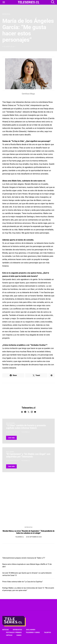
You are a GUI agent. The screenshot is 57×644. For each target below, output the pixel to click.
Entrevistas (6, 14)
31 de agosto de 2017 (9, 47)
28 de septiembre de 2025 (34, 537)
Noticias (5, 630)
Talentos (47, 632)
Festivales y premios (14, 632)
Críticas (9, 635)
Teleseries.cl (28, 408)
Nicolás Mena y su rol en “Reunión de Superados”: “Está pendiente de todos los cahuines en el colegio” (28, 532)
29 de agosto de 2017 (13, 432)
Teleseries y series (33, 632)
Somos (19, 635)
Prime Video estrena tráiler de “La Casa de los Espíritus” (23, 582)
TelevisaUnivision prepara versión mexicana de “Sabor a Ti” (24, 558)
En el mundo (10, 452)
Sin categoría (10, 423)
